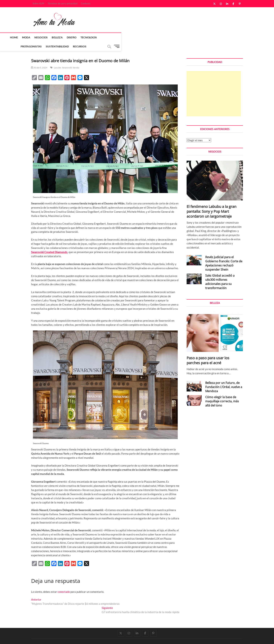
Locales (58, 59)
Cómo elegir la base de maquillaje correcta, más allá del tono (222, 392)
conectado (64, 583)
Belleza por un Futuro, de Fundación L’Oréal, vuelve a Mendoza (224, 378)
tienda (76, 59)
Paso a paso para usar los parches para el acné (208, 351)
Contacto (86, 3)
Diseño (95, 37)
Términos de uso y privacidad (63, 3)
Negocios (64, 37)
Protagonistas (135, 37)
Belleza (80, 37)
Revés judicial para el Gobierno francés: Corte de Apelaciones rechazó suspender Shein (224, 254)
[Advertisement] (214, 85)
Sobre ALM (38, 3)
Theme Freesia (68, 638)
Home (37, 37)
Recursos (183, 37)
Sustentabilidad (161, 37)
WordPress (82, 638)
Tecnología (112, 37)
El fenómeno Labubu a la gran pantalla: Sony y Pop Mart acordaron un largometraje (211, 203)
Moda (49, 37)
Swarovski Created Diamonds (49, 243)
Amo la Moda (39, 637)
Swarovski (67, 59)
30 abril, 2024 (39, 59)
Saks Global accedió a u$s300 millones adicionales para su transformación (220, 273)
